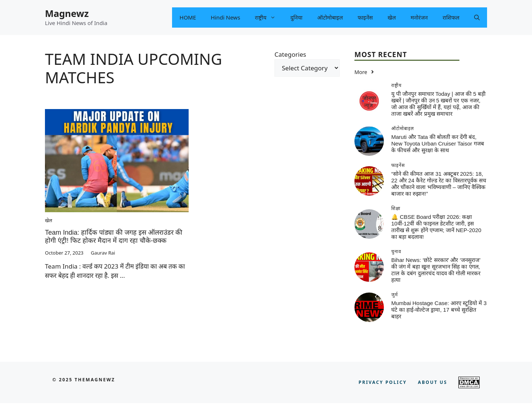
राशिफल (451, 17)
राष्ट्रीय (269, 17)
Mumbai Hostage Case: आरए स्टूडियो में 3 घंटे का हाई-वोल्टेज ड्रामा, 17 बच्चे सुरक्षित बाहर (439, 310)
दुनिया (296, 17)
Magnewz (67, 13)
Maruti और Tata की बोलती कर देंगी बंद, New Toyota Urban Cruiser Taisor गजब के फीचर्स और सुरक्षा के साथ (438, 143)
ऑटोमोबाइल (330, 17)
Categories (290, 54)
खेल (392, 17)
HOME (188, 17)
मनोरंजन (419, 17)
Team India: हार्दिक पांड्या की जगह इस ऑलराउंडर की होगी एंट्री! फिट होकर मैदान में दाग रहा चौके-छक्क (114, 237)
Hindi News (225, 17)
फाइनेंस (365, 17)
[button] (477, 17)
